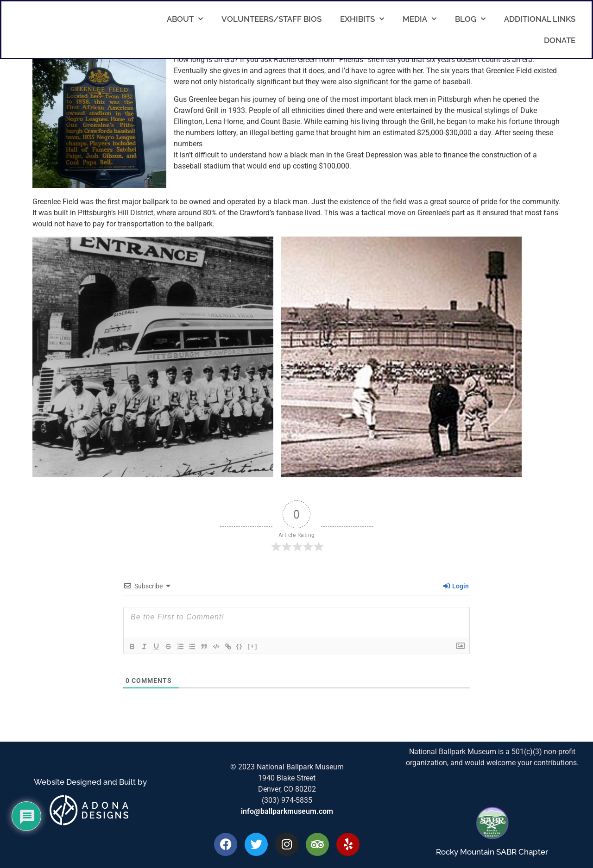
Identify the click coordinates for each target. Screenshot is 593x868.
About (185, 19)
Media (420, 19)
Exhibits (362, 19)
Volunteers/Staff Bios (271, 19)
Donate (560, 40)
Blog (470, 19)
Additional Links (540, 19)
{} (248, 646)
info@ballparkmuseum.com (287, 811)
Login (456, 586)
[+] (261, 646)
